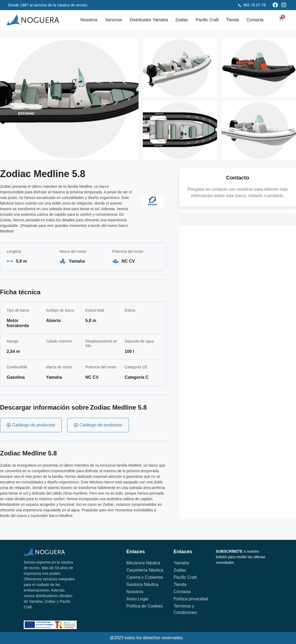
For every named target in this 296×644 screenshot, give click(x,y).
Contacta (255, 20)
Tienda (233, 20)
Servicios (114, 20)
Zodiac (182, 20)
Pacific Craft (207, 20)
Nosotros (89, 20)
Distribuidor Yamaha (149, 20)
